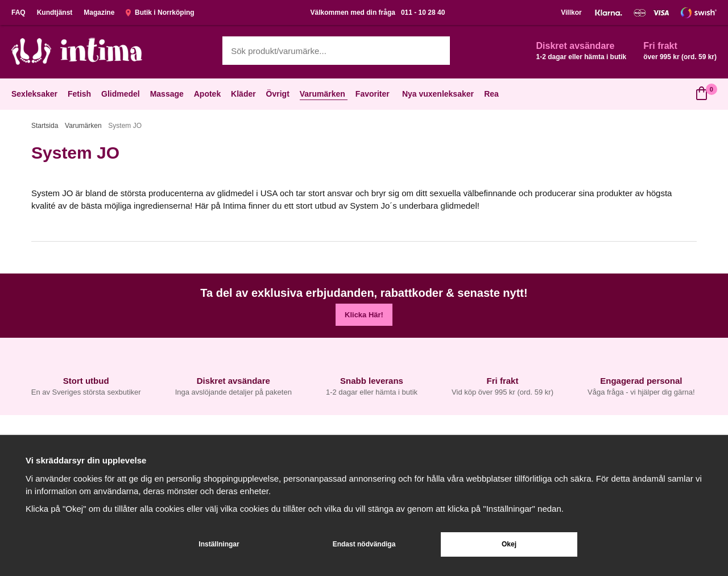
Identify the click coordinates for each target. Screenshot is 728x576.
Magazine (99, 13)
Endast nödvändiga (364, 544)
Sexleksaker (36, 94)
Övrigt (279, 94)
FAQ (18, 13)
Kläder (245, 94)
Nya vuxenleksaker (438, 94)
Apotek (208, 94)
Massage (168, 94)
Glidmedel (122, 94)
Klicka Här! (364, 315)
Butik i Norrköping (160, 13)
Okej (509, 544)
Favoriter (374, 94)
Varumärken (324, 94)
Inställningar (219, 544)
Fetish (80, 94)
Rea (491, 94)
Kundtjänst (55, 13)
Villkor (571, 13)
